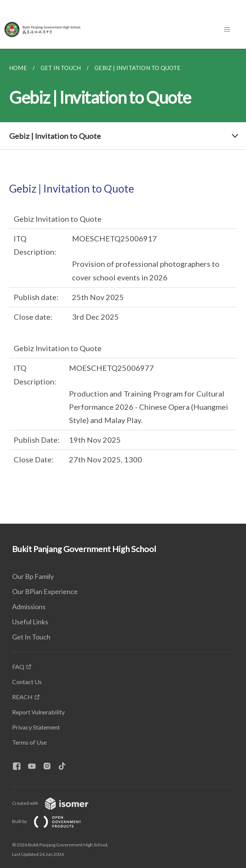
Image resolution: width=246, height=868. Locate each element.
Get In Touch (31, 637)
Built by (53, 821)
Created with (56, 803)
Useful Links (30, 622)
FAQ (18, 667)
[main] (123, 286)
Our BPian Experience (45, 591)
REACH (22, 697)
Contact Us (27, 682)
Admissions (29, 607)
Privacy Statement (36, 727)
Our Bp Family (33, 576)
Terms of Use (29, 742)
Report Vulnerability (38, 712)
